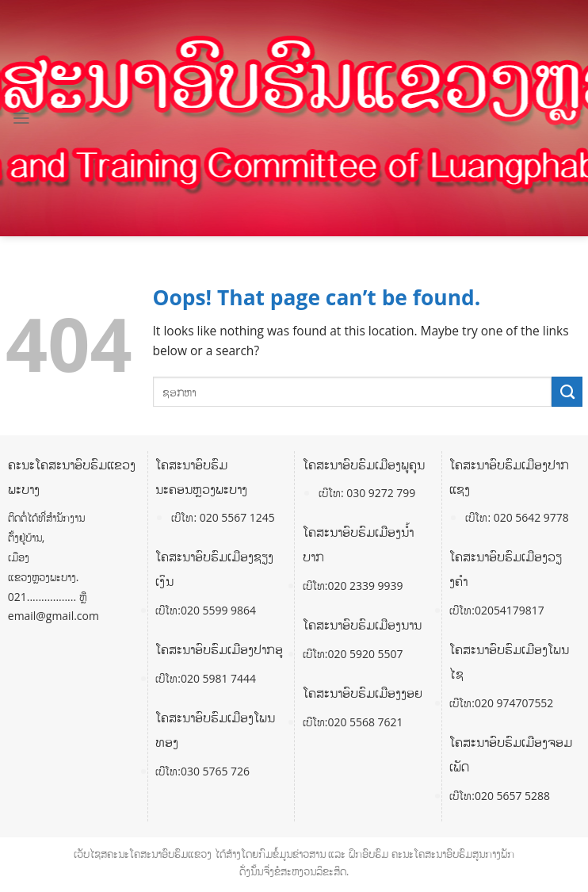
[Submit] (567, 392)
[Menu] (21, 118)
